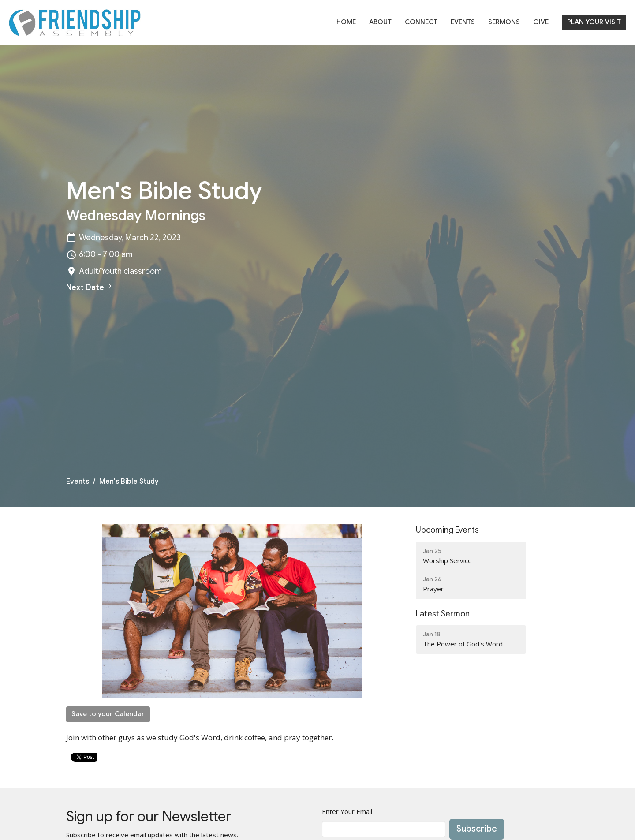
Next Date (90, 287)
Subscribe (477, 829)
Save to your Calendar (108, 714)
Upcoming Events (447, 530)
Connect (421, 22)
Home (346, 22)
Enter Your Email (347, 811)
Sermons (504, 22)
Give (541, 22)
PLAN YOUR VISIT (594, 22)
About (380, 22)
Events (463, 22)
